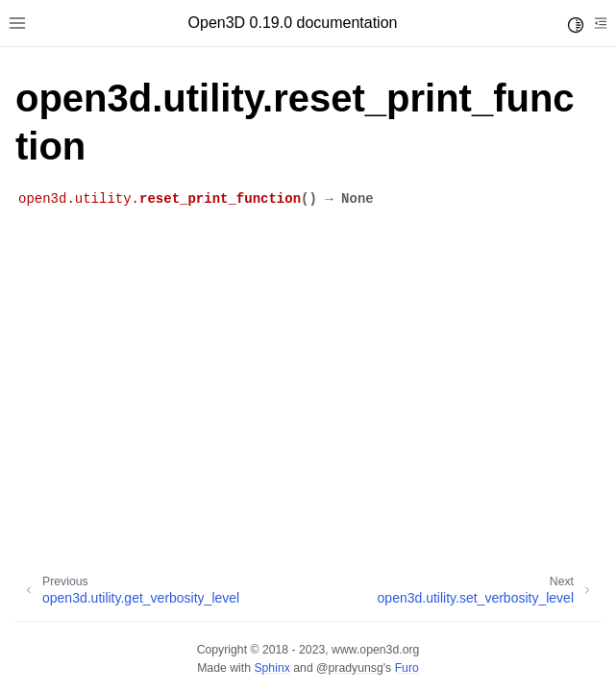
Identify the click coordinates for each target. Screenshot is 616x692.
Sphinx (271, 668)
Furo (407, 668)
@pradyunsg (350, 668)
